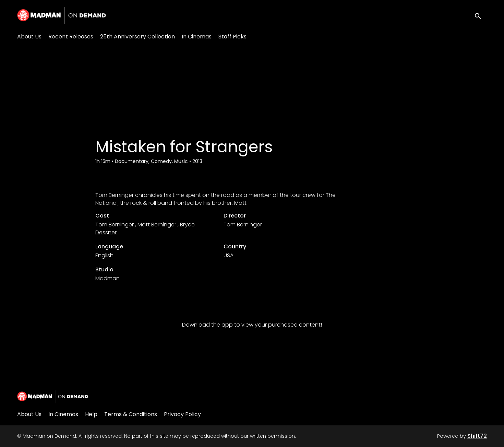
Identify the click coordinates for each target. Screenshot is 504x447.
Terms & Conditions (131, 414)
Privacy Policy (182, 414)
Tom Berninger (115, 225)
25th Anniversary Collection (137, 37)
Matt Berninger (157, 225)
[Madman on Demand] (53, 397)
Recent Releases (71, 37)
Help (91, 414)
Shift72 (477, 436)
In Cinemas (197, 37)
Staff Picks (232, 37)
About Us (29, 37)
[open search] (481, 15)
